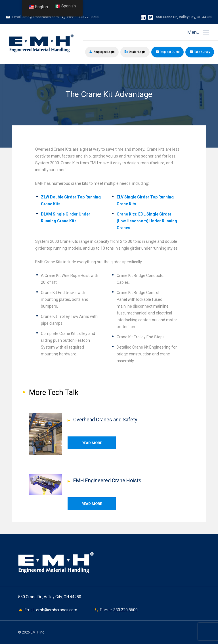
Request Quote (167, 51)
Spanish (65, 6)
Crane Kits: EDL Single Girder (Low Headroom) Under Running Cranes (147, 221)
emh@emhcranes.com (41, 17)
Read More (92, 443)
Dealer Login (135, 52)
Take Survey (200, 51)
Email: (30, 610)
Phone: (107, 610)
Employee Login (102, 52)
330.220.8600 (89, 17)
